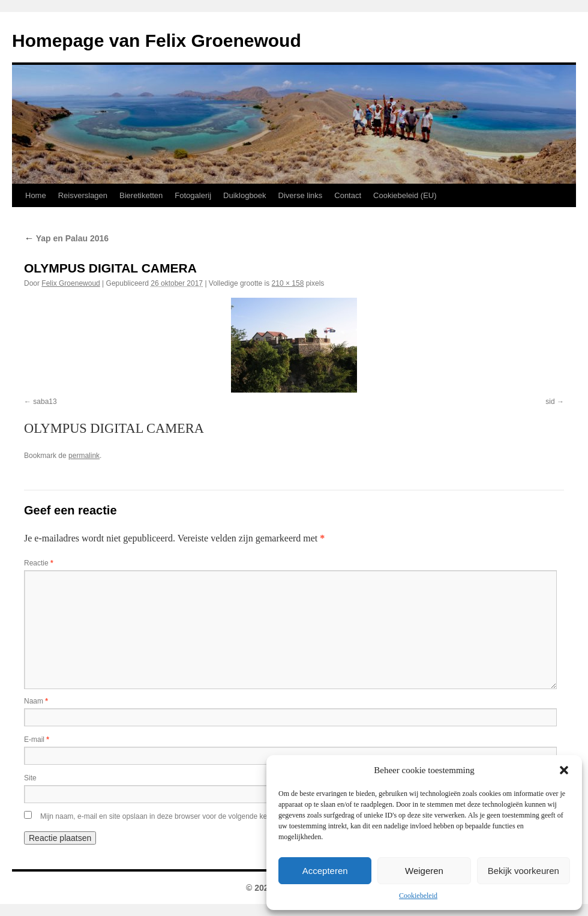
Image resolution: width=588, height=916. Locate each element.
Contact (348, 195)
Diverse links (301, 195)
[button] (564, 770)
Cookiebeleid (418, 896)
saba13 (45, 402)
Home (36, 195)
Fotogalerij (193, 195)
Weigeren (424, 871)
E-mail (37, 740)
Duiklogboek (245, 195)
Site (30, 778)
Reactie (39, 563)
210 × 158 (288, 283)
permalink (84, 456)
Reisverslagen (83, 195)
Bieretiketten (141, 195)
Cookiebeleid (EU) (405, 195)
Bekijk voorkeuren (523, 871)
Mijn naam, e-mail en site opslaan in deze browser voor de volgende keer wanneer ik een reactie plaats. (206, 816)
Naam (36, 701)
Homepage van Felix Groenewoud (157, 41)
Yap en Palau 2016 (66, 238)
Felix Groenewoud (70, 283)
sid (550, 402)
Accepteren (325, 871)
